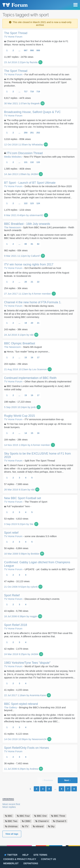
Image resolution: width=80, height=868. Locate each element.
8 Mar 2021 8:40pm (24, 215)
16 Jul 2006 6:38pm (21, 616)
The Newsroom (13, 227)
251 (32, 133)
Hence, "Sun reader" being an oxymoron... (28, 352)
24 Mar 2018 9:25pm (21, 654)
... (20, 50)
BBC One (42, 816)
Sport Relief (12, 595)
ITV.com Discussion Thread (25, 153)
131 (26, 162)
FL (40, 62)
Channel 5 (61, 821)
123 (32, 203)
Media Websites (13, 157)
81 (32, 244)
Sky (52, 826)
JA (41, 174)
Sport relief (11, 533)
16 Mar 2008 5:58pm (22, 554)
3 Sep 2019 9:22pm (19, 524)
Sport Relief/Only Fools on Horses (27, 748)
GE (43, 103)
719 (38, 92)
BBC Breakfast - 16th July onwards (27, 224)
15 (26, 357)
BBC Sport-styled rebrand (21, 704)
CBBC (28, 821)
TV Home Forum (13, 37)
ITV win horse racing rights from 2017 (29, 264)
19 (26, 323)
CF (43, 256)
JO (39, 407)
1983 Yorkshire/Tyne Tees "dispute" (27, 663)
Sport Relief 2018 (16, 625)
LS (50, 369)
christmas (13, 826)
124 (38, 203)
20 (26, 282)
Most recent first (11, 804)
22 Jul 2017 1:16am (25, 695)
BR (42, 554)
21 (32, 282)
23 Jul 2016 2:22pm (21, 62)
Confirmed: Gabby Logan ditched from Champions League (37, 564)
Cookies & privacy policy (20, 859)
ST (36, 524)
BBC (10, 816)
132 (32, 162)
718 (32, 92)
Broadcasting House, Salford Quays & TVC (32, 112)
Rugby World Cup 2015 (20, 416)
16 (32, 357)
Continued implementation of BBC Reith (30, 378)
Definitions (31, 863)
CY (40, 587)
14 (26, 433)
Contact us (48, 859)
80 (26, 244)
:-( (54, 294)
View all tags (12, 834)
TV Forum (15, 5)
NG (40, 616)
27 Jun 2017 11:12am (27, 294)
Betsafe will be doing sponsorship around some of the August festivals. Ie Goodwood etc (37, 274)
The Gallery (11, 707)
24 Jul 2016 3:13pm (19, 335)
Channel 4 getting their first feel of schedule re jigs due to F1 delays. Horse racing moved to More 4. (36, 43)
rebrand (39, 826)
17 (38, 357)
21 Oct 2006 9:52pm (21, 587)
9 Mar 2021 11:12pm (22, 256)
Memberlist (11, 863)
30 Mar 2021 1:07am (22, 103)
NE (49, 739)
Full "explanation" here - (19, 506)
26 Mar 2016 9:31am (19, 490)
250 (26, 133)
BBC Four (25, 816)
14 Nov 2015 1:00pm (27, 445)
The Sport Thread (16, 33)
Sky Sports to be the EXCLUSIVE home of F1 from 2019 (37, 455)
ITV (27, 826)
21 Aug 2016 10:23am (25, 369)
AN (41, 769)
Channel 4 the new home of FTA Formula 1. (33, 302)
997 (26, 50)
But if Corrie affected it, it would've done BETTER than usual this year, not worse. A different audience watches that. (38, 635)
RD (36, 335)
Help (25, 855)
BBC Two (13, 821)
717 (26, 92)
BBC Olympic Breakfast (20, 343)
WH (46, 144)
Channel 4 (43, 821)
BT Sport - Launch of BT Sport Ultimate (30, 183)
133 (38, 162)
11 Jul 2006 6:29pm (21, 769)
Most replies (9, 807)
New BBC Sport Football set (23, 498)
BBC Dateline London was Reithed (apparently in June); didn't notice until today (37, 388)
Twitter (11, 855)
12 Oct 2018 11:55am (24, 144)
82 (38, 244)
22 (38, 282)
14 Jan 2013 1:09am (21, 174)
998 (32, 50)
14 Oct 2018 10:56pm (25, 739)
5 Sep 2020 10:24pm (20, 407)
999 (38, 50)
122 (26, 203)
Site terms (40, 855)
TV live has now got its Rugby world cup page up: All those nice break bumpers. (38, 426)
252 (38, 133)
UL (46, 215)
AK (49, 695)
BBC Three (60, 816)
